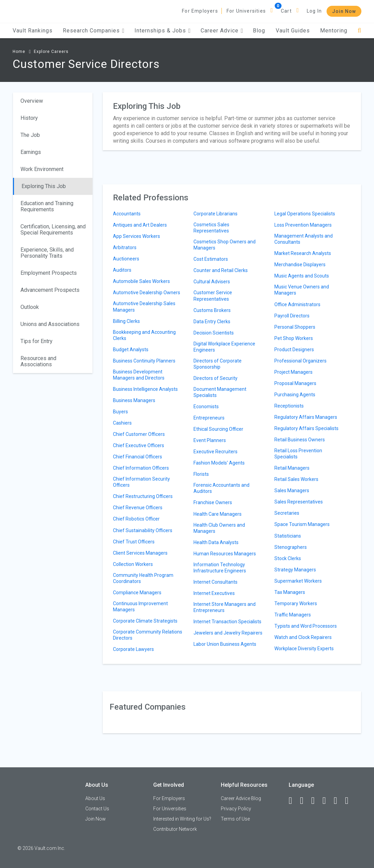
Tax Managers (290, 592)
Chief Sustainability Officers (143, 530)
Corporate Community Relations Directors (148, 635)
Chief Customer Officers (139, 434)
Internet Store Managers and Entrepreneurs (225, 607)
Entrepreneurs (209, 418)
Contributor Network (175, 829)
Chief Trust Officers (134, 542)
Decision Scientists (214, 333)
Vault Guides (293, 31)
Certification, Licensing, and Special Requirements (53, 230)
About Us (95, 798)
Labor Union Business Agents (225, 644)
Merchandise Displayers (300, 265)
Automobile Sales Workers (141, 281)
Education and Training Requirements (47, 206)
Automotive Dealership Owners (147, 293)
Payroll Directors (292, 316)
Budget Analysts (131, 350)
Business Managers (134, 400)
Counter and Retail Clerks (221, 270)
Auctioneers (126, 259)
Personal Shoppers (295, 327)
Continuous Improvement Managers (140, 607)
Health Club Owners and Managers (219, 528)
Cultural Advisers (212, 282)
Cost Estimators (211, 259)
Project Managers (293, 372)
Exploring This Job (44, 186)
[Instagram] (327, 801)
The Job (30, 135)
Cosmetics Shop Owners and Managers (225, 245)
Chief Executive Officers (139, 445)
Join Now (344, 11)
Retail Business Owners (300, 440)
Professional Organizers (300, 361)
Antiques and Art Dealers (140, 225)
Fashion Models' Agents (219, 463)
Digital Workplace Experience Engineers (224, 347)
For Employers (200, 11)
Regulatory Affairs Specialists (306, 428)
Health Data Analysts (216, 542)
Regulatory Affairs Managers (306, 417)
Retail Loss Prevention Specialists (298, 454)
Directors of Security (215, 378)
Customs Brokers (212, 310)
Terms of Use (235, 819)
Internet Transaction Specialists (227, 622)
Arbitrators (125, 247)
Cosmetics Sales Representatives (211, 228)
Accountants (127, 214)
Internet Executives (214, 593)
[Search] (359, 31)
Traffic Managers (293, 615)
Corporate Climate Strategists (145, 621)
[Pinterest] (339, 801)
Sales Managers (292, 490)
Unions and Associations (50, 324)
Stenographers (291, 547)
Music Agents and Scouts (302, 276)
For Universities (246, 11)
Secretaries (287, 513)
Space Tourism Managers (302, 524)
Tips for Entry (37, 341)
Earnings (31, 152)
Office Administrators (297, 304)
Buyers (120, 412)
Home (19, 52)
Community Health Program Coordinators (143, 578)
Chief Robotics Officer (136, 519)
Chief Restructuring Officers (143, 496)
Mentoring (334, 31)
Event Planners (210, 440)
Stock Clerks (288, 558)
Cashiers (122, 423)
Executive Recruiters (215, 452)
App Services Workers (136, 236)
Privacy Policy (236, 809)
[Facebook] (293, 801)
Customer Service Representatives (213, 296)
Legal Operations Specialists (305, 214)
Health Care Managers (218, 514)
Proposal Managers (295, 383)
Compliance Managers (137, 593)
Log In (314, 11)
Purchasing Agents (295, 395)
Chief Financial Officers (138, 457)
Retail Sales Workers (296, 479)
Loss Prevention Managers (303, 225)
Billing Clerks (126, 321)
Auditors (122, 270)
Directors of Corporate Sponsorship (218, 364)
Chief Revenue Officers (138, 508)
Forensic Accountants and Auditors (221, 488)
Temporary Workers (296, 603)
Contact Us (97, 809)
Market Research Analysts (303, 253)
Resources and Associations (38, 361)
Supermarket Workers (298, 581)
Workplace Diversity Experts (304, 649)
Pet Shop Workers (294, 338)
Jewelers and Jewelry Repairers (228, 633)
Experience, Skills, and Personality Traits (47, 253)
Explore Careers (51, 52)
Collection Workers (133, 564)
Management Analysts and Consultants (304, 239)
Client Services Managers (140, 553)
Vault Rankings (33, 31)
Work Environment (42, 169)
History (29, 118)
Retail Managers (292, 468)
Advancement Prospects (50, 290)
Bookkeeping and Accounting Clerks (144, 335)
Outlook (30, 307)
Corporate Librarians (215, 214)
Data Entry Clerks (212, 322)
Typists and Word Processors (306, 626)
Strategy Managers (295, 570)
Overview (32, 101)
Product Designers (294, 350)
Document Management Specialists (220, 392)
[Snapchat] (350, 801)
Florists (201, 474)
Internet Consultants (215, 582)
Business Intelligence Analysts (145, 389)
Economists (206, 407)
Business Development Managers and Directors (139, 375)
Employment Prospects (49, 273)
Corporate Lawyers (133, 649)
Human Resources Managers (225, 554)
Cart (286, 11)
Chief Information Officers (141, 468)
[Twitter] (316, 801)
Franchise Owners (213, 502)
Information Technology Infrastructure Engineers (220, 568)
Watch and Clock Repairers (303, 637)
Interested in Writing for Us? (182, 819)
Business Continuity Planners (144, 361)
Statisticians (288, 536)
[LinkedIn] (305, 801)
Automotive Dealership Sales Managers (144, 307)
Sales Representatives (299, 502)
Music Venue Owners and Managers (302, 290)
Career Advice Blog (241, 798)
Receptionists (289, 406)
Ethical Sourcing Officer (218, 429)
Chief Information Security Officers (141, 482)
